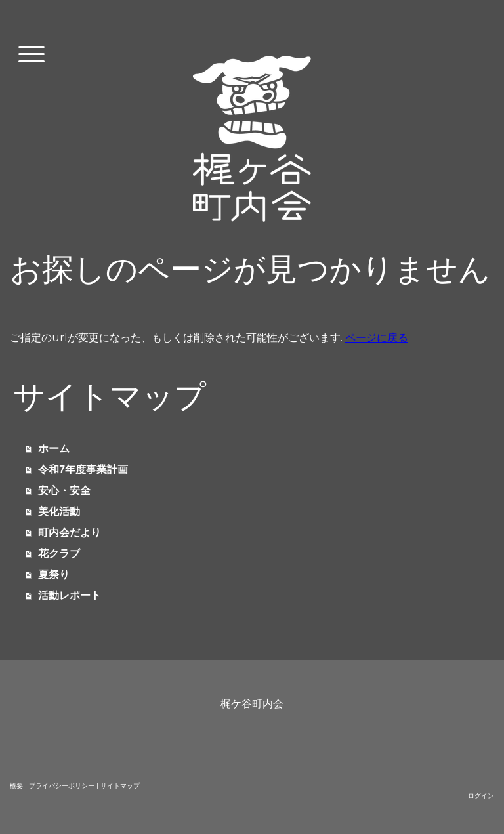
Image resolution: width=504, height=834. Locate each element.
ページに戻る (377, 338)
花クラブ (59, 553)
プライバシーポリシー (62, 786)
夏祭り (54, 574)
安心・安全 (64, 490)
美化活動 (59, 511)
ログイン (481, 796)
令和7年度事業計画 (83, 469)
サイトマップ (120, 786)
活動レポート (70, 595)
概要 (16, 786)
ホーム (54, 448)
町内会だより (70, 532)
